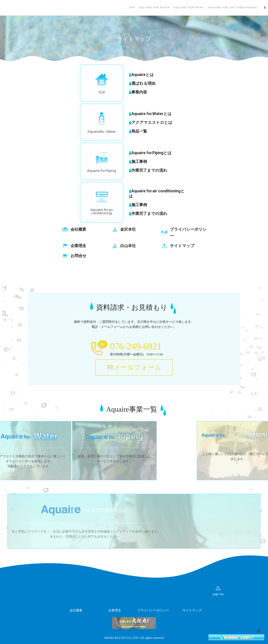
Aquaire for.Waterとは (151, 114)
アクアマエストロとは (152, 122)
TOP (132, 7)
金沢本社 (128, 229)
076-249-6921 (136, 346)
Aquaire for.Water (154, 7)
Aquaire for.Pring (189, 7)
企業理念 (78, 246)
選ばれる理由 (143, 83)
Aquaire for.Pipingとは (151, 153)
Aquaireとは (143, 75)
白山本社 (128, 246)
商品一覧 (139, 131)
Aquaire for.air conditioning (233, 7)
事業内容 (139, 92)
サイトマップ (182, 246)
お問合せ (79, 256)
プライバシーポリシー (153, 610)
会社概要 (78, 229)
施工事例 (139, 162)
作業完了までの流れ (149, 170)
